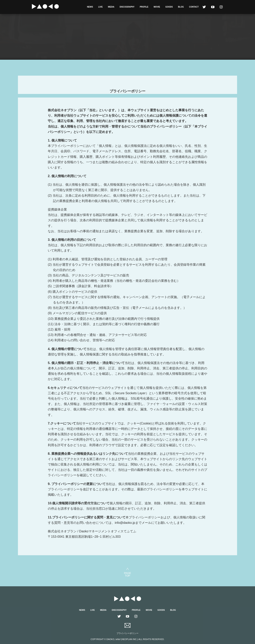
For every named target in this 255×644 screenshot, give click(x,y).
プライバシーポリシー (127, 633)
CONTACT (194, 7)
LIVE (100, 7)
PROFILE (144, 7)
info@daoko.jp (125, 523)
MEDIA (111, 7)
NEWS (90, 7)
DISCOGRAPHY (127, 7)
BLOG (181, 7)
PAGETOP (127, 574)
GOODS (169, 7)
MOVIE (157, 7)
